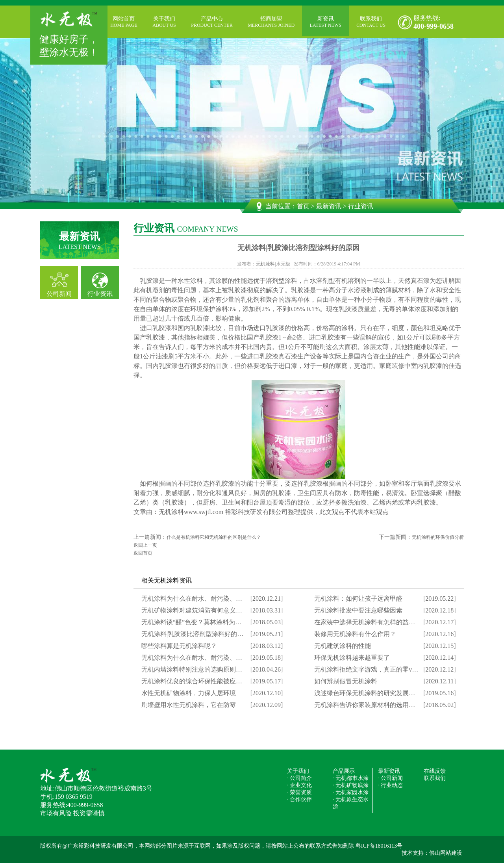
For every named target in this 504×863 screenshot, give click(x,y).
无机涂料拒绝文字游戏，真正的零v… (366, 669)
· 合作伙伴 (299, 799)
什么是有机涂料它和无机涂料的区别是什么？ (214, 537)
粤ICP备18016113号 (379, 846)
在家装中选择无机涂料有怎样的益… (365, 622)
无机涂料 (265, 264)
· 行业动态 (390, 785)
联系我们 (371, 22)
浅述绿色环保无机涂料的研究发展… (365, 693)
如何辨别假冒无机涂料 (346, 681)
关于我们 (164, 22)
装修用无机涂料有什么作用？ (355, 634)
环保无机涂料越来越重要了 (352, 658)
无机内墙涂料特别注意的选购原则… (192, 669)
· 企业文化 (299, 785)
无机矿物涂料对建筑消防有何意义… (192, 610)
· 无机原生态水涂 (351, 803)
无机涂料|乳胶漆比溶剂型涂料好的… (192, 634)
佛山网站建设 (446, 853)
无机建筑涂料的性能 (343, 646)
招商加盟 (271, 22)
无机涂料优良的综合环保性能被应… (192, 681)
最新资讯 (329, 206)
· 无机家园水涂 (351, 792)
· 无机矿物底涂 (351, 785)
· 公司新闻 (390, 778)
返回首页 (143, 553)
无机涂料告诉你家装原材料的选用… (365, 705)
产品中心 (212, 22)
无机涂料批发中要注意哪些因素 (358, 610)
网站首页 (124, 22)
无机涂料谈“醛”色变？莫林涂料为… (191, 622)
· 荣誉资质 (299, 792)
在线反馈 (435, 771)
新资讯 (326, 22)
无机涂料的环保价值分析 (438, 537)
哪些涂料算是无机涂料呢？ (179, 646)
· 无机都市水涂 (351, 778)
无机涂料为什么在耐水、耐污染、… (192, 599)
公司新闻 (59, 294)
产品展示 (344, 771)
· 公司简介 (299, 778)
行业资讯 (100, 294)
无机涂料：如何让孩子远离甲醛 (358, 599)
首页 (303, 206)
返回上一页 (145, 545)
